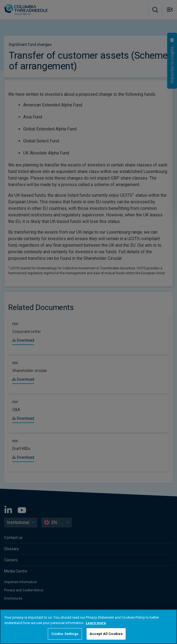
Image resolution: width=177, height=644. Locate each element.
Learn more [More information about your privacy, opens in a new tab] (96, 623)
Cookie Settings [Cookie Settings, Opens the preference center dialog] (65, 634)
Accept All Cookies (106, 634)
